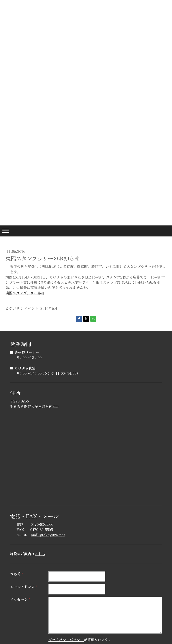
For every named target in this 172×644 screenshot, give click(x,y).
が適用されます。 (80, 640)
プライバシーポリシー (66, 640)
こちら (40, 554)
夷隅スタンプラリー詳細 (25, 293)
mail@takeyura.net (48, 535)
